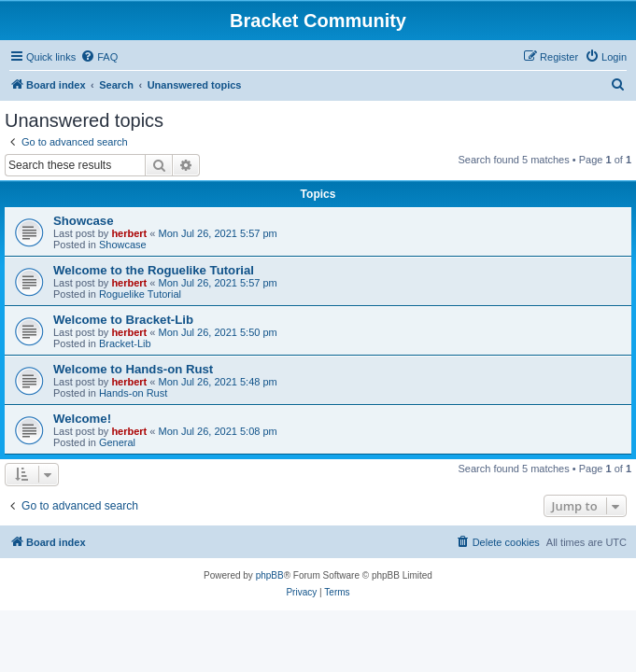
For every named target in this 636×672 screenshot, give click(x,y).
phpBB (270, 575)
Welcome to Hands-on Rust (133, 369)
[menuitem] (99, 57)
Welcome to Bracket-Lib (123, 320)
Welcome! (82, 419)
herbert (129, 233)
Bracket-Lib (125, 343)
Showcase (84, 221)
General (117, 442)
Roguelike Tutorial (140, 294)
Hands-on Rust (133, 393)
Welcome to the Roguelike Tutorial (154, 270)
